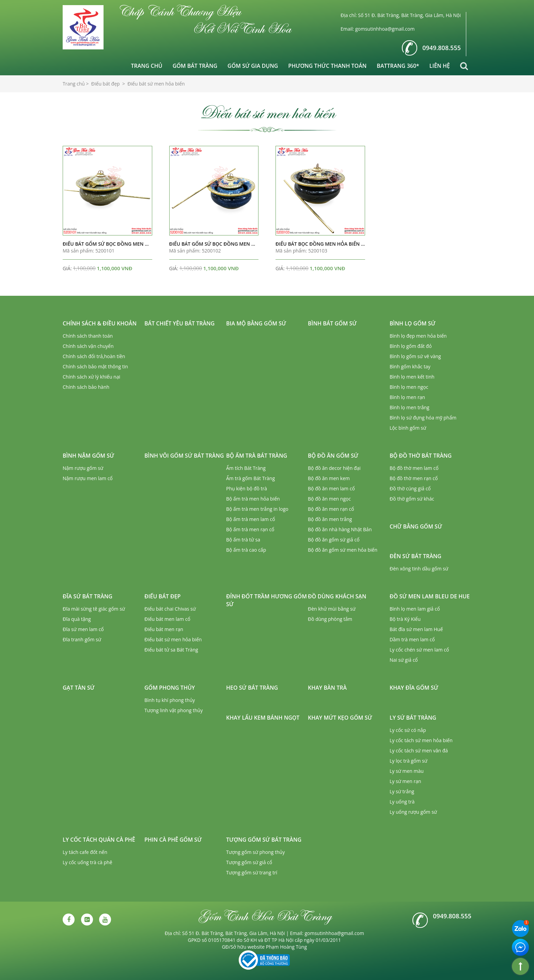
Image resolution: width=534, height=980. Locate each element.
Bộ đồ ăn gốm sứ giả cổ (334, 540)
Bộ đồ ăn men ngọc (329, 499)
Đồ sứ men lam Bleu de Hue (430, 596)
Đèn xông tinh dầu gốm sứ (419, 569)
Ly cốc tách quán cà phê (99, 840)
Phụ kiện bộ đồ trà (247, 488)
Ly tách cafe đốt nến (85, 852)
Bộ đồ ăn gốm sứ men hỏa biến (343, 550)
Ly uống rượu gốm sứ (413, 812)
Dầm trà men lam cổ (412, 639)
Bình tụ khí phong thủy (170, 700)
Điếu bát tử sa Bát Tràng (171, 650)
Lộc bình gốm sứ (408, 428)
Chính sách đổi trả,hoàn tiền (94, 356)
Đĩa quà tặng (77, 619)
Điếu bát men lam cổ (167, 619)
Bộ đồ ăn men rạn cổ (331, 509)
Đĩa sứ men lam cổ (83, 629)
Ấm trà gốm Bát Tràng (250, 478)
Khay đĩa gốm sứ (414, 688)
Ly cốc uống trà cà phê (88, 862)
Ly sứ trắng (402, 791)
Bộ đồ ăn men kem (329, 478)
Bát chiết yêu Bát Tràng (179, 323)
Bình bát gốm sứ (332, 323)
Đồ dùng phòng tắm (330, 619)
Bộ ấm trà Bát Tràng (257, 456)
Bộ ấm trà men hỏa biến (253, 499)
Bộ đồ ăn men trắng (330, 519)
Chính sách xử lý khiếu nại (91, 377)
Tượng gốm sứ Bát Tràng (264, 840)
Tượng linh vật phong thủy (174, 710)
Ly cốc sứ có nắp (408, 730)
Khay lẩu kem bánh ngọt (263, 718)
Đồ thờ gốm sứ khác (412, 499)
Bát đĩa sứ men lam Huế (416, 629)
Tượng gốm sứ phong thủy (255, 852)
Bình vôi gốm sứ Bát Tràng (184, 456)
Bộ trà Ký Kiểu (405, 619)
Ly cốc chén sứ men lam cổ (419, 650)
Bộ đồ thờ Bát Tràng (421, 456)
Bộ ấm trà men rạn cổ (250, 529)
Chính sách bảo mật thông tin (95, 366)
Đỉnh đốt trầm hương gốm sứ (266, 600)
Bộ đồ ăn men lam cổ (331, 488)
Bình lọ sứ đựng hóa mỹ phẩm (423, 418)
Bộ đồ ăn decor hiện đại (334, 468)
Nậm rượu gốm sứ (83, 468)
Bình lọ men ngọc (409, 387)
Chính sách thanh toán (88, 336)
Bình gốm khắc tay (410, 366)
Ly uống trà (402, 802)
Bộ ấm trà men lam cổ (251, 519)
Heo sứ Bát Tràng (252, 688)
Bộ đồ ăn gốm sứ (333, 456)
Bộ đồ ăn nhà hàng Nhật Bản (340, 529)
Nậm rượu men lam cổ (88, 478)
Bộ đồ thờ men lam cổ (414, 468)
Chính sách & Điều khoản (100, 323)
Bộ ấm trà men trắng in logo (257, 509)
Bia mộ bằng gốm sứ (256, 323)
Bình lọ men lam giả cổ (415, 609)
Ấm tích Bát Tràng (246, 468)
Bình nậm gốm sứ (88, 456)
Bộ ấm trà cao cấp (246, 550)
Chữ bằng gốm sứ (416, 526)
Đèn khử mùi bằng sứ (332, 609)
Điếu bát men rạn (164, 629)
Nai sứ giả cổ (404, 660)
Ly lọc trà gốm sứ (409, 761)
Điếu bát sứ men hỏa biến (173, 639)
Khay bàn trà (327, 688)
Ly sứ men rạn (405, 781)
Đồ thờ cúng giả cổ (410, 488)
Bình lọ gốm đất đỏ (411, 346)
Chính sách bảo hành (86, 387)
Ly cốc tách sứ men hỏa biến (421, 740)
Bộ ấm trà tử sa (243, 540)
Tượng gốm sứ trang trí (252, 872)
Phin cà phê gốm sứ (173, 840)
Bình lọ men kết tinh (412, 377)
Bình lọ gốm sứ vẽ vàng (415, 356)
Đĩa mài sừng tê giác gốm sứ (94, 609)
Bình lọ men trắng (410, 407)
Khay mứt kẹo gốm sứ (340, 718)
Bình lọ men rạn (407, 397)
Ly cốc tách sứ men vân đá (419, 751)
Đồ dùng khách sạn (337, 596)
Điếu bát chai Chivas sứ (170, 609)
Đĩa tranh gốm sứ (82, 639)
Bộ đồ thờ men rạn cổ (414, 478)
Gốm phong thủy (170, 688)
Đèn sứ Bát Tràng (415, 556)
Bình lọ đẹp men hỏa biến (418, 336)
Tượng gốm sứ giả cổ (249, 862)
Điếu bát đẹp (162, 596)
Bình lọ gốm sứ (413, 323)
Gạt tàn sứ (79, 688)
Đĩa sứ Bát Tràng (88, 596)
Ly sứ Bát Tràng (413, 718)
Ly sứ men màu (407, 771)
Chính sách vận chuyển (88, 346)
